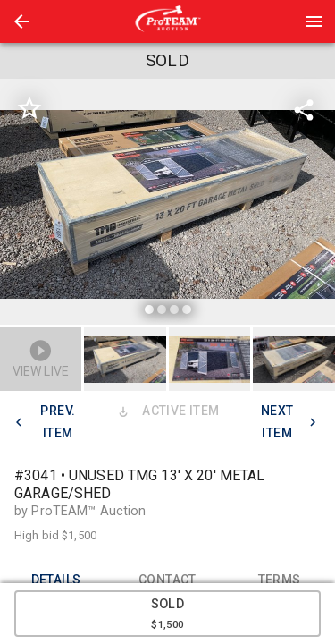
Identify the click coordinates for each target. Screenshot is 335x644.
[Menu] (314, 21)
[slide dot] (149, 309)
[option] (167, 204)
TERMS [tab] (279, 580)
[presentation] (168, 21)
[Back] (21, 21)
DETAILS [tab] (56, 580)
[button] (21, 21)
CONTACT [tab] (167, 580)
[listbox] (167, 204)
